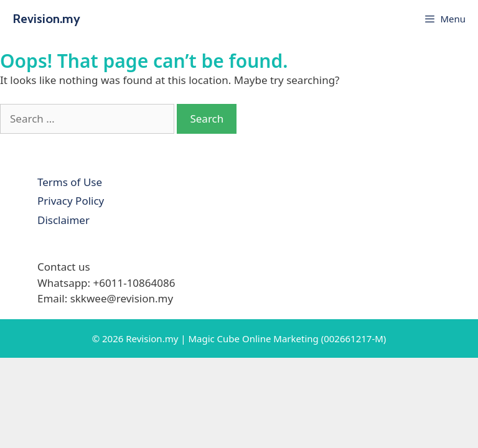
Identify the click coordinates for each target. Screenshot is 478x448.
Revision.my (46, 19)
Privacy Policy (71, 201)
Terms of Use (70, 182)
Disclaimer (63, 220)
